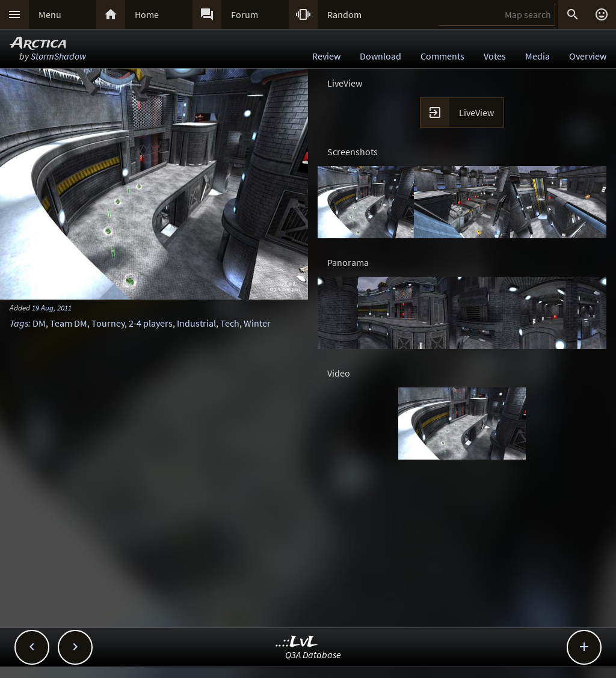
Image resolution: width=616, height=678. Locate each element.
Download (380, 56)
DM (39, 323)
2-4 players (151, 323)
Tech (230, 323)
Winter (257, 323)
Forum (245, 14)
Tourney (108, 323)
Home (147, 14)
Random (344, 14)
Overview (588, 56)
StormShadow (58, 56)
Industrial (196, 323)
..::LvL (297, 642)
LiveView (476, 112)
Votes (495, 56)
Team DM (69, 323)
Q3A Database (313, 655)
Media (537, 56)
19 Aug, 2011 (52, 307)
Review (326, 56)
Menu (50, 14)
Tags (19, 323)
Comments (442, 56)
